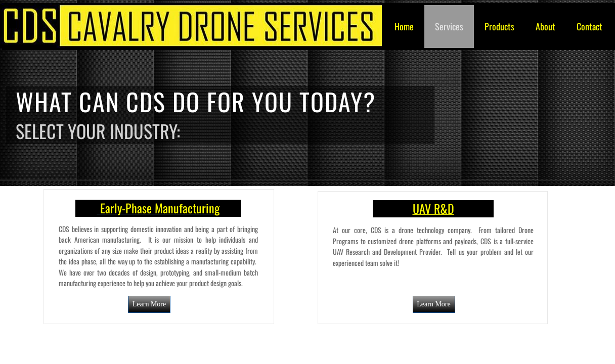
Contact (589, 26)
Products (499, 26)
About (545, 26)
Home (404, 26)
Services (449, 26)
